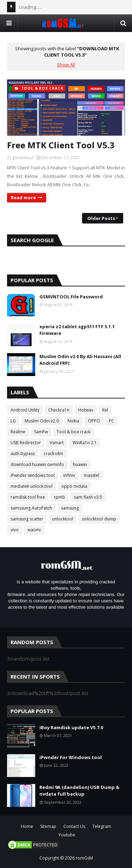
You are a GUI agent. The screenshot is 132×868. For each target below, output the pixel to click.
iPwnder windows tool (33, 475)
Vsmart (57, 443)
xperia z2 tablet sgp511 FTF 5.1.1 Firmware (77, 330)
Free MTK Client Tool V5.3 (61, 145)
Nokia (73, 421)
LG (13, 421)
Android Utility (25, 410)
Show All (66, 65)
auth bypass (23, 454)
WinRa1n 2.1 (85, 443)
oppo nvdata (74, 486)
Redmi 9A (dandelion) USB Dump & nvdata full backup (79, 791)
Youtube (67, 835)
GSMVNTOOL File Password (71, 297)
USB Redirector (26, 443)
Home (27, 826)
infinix (69, 475)
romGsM (84, 858)
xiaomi (34, 530)
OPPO (94, 421)
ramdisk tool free (28, 497)
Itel (105, 410)
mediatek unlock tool (32, 486)
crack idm (53, 454)
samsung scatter (27, 519)
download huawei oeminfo (37, 464)
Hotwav (86, 410)
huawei (80, 464)
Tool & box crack (74, 432)
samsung (70, 508)
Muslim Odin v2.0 (42, 421)
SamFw (41, 432)
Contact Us (74, 826)
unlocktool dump (99, 519)
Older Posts (101, 218)
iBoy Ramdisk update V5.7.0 (71, 727)
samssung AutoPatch (31, 508)
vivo (15, 530)
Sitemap (48, 826)
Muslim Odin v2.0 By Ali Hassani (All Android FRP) (80, 360)
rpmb (59, 497)
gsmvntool (23, 158)
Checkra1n (59, 410)
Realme (18, 432)
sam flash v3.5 (88, 497)
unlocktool (63, 519)
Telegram (102, 826)
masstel (92, 475)
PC (111, 421)
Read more (23, 197)
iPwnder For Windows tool (71, 757)
